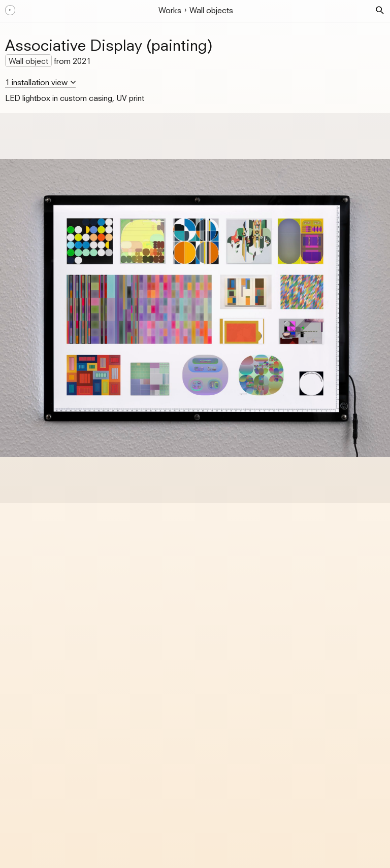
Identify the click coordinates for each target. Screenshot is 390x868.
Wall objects (211, 10)
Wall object (28, 61)
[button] (380, 10)
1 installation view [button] (36, 82)
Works (170, 10)
